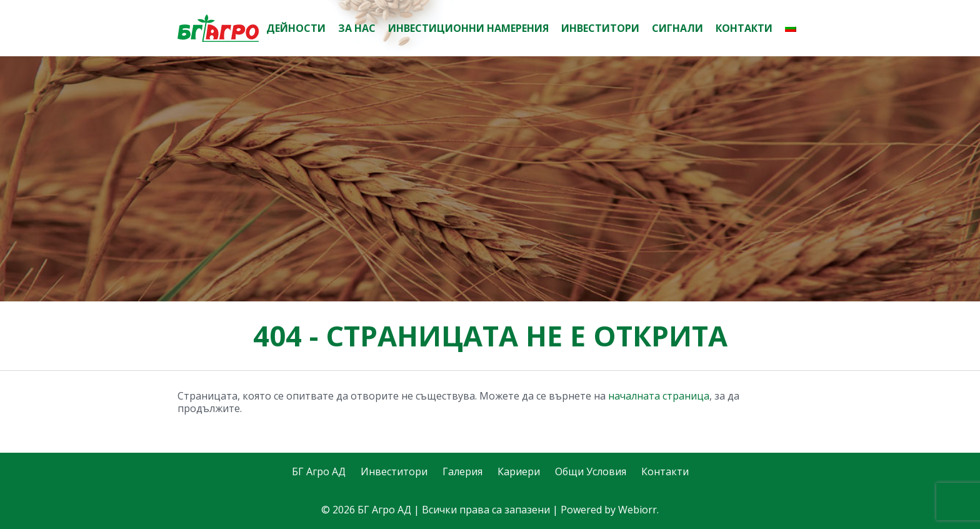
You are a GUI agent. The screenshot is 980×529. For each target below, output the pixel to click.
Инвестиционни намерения (468, 28)
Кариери (519, 471)
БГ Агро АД (319, 471)
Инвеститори (600, 28)
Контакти (744, 28)
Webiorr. (638, 510)
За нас (357, 28)
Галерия (462, 471)
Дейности (296, 28)
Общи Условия (591, 471)
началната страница (659, 396)
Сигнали (677, 28)
